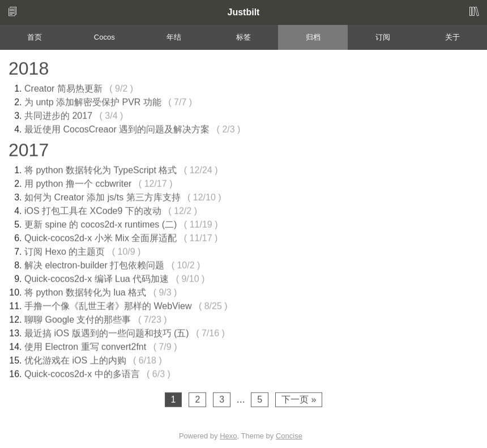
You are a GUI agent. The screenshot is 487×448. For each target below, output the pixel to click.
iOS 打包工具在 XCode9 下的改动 (93, 209)
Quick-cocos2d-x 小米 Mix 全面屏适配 (101, 236)
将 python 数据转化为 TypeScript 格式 (101, 168)
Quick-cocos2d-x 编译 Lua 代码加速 (97, 277)
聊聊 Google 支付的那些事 (78, 318)
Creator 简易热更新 (63, 87)
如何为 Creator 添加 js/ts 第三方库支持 (102, 196)
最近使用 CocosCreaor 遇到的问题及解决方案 (117, 128)
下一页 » (299, 398)
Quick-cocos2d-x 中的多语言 (82, 372)
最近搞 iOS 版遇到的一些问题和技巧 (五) (107, 332)
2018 (29, 67)
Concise (289, 436)
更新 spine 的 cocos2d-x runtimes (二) (101, 223)
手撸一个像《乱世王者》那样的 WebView (108, 304)
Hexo (228, 436)
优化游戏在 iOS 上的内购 (75, 359)
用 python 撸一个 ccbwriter (78, 182)
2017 (29, 148)
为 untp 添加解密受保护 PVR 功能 (93, 101)
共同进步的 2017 (58, 114)
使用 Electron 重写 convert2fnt (85, 345)
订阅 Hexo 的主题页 (65, 250)
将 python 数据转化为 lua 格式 (85, 291)
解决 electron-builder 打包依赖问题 (94, 264)
